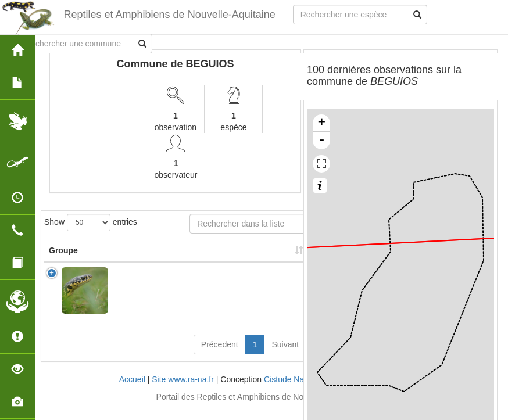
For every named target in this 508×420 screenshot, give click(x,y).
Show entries (91, 222)
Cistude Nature (291, 391)
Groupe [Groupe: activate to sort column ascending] (63, 262)
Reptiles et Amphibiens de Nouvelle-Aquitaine (169, 15)
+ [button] (322, 123)
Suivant (285, 356)
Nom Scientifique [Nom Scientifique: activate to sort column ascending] (140, 256)
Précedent (220, 356)
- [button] (321, 141)
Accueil (132, 391)
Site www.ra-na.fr (183, 391)
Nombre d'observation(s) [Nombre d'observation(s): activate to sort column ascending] (224, 256)
